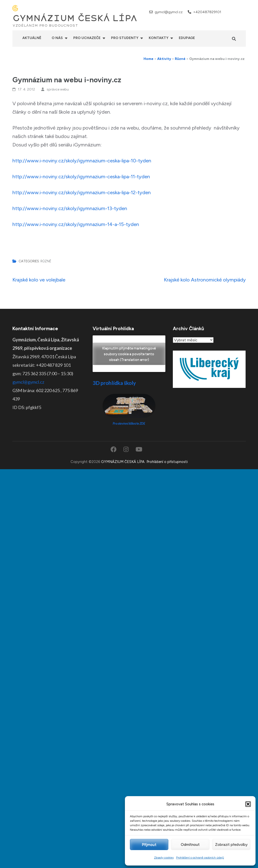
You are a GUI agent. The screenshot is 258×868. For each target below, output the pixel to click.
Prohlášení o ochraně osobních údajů (200, 858)
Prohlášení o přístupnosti (167, 462)
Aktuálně (32, 38)
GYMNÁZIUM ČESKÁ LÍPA (75, 18)
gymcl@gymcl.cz (169, 12)
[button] (248, 804)
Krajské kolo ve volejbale (39, 280)
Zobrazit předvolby (231, 845)
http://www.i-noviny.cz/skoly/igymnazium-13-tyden (70, 208)
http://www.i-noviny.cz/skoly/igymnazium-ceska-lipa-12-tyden (82, 192)
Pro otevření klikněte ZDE (129, 424)
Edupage (187, 38)
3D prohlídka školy (114, 383)
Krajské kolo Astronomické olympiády (205, 280)
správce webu (58, 89)
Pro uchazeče (87, 38)
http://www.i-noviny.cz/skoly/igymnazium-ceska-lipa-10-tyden (82, 161)
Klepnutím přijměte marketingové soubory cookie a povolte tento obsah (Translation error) (129, 354)
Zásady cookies (164, 858)
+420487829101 (207, 12)
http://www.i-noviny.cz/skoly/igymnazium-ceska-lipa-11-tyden (81, 177)
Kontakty (159, 38)
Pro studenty (125, 38)
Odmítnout (190, 845)
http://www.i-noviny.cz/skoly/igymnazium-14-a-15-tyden (76, 224)
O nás (57, 38)
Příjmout (149, 845)
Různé (46, 261)
